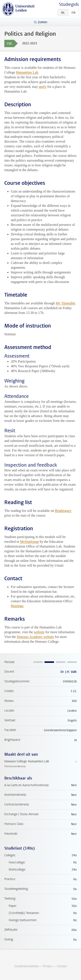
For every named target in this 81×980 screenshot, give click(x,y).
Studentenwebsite (26, 966)
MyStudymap (29, 542)
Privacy (48, 966)
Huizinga (17, 606)
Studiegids (69, 4)
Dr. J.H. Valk (69, 672)
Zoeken (43, 22)
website (39, 632)
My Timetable (65, 303)
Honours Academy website (35, 637)
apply (43, 87)
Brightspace (63, 511)
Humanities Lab (27, 72)
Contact (62, 966)
